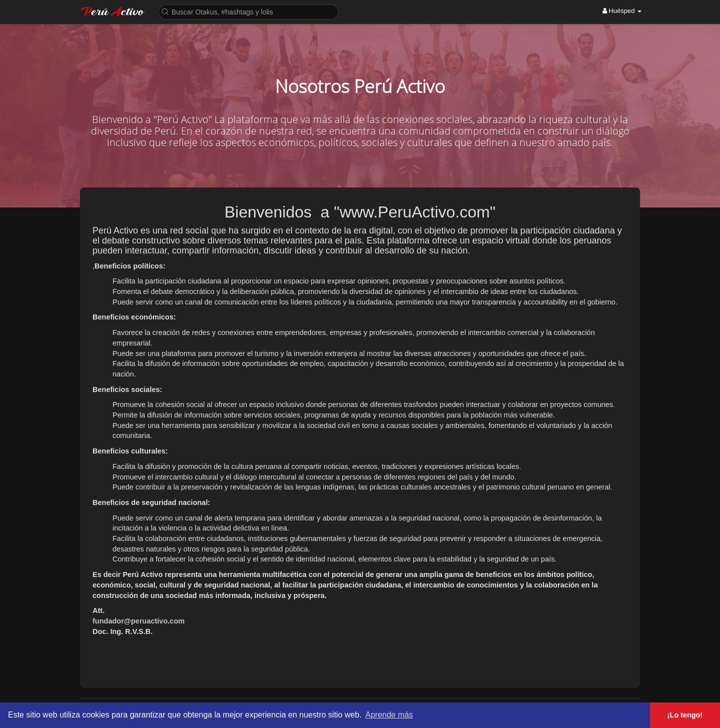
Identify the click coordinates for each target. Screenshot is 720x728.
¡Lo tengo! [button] (685, 715)
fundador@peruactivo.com (138, 621)
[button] (248, 11)
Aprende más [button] (389, 715)
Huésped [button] (622, 11)
